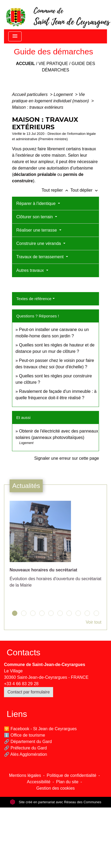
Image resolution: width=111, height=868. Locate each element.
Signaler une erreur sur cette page (67, 458)
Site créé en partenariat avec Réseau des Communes (56, 802)
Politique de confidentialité (72, 775)
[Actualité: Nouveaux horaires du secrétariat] (55, 547)
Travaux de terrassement (41, 257)
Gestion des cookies (55, 788)
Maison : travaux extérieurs (38, 107)
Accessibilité (39, 782)
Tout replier (56, 190)
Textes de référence (34, 299)
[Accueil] (58, 15)
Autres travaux (31, 270)
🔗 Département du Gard (28, 742)
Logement (64, 94)
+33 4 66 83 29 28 (21, 684)
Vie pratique (53, 64)
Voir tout (94, 622)
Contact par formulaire (29, 692)
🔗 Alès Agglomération (25, 754)
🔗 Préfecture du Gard (25, 748)
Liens (17, 714)
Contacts (23, 652)
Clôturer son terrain (35, 217)
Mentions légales (25, 775)
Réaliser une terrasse (37, 230)
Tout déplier (85, 190)
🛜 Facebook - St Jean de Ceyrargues (40, 729)
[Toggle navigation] (15, 36)
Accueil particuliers (30, 94)
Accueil (25, 64)
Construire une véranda (39, 243)
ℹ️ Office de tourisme (25, 735)
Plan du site (67, 782)
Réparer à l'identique (37, 203)
